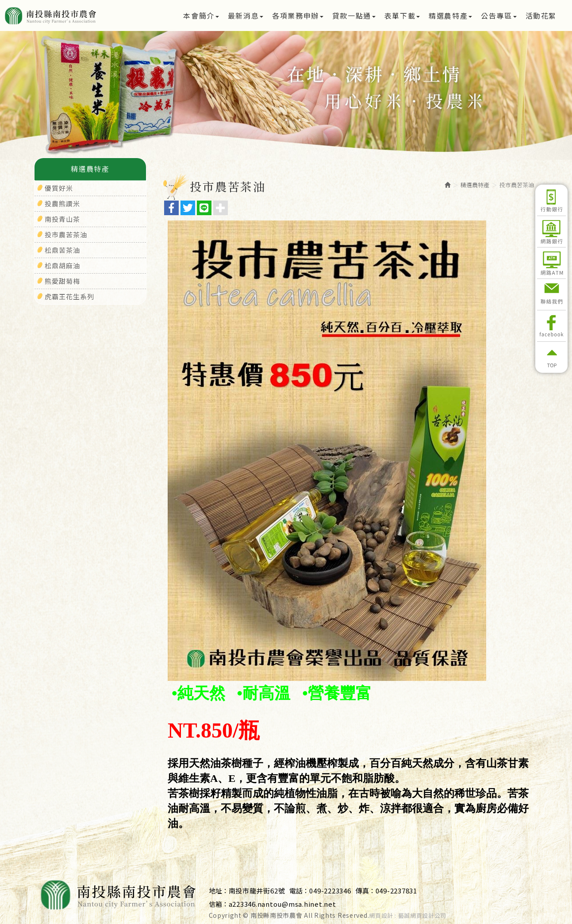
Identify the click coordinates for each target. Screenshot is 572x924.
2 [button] (286, 120)
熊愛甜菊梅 (62, 281)
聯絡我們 (551, 294)
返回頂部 (551, 357)
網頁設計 (381, 916)
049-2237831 (396, 891)
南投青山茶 (62, 219)
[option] (286, 95)
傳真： (366, 891)
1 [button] (273, 120)
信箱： (219, 904)
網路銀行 (551, 232)
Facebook (551, 326)
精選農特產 (475, 185)
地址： (219, 891)
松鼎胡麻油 (62, 265)
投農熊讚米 (62, 203)
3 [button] (299, 120)
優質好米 (59, 188)
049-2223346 (330, 891)
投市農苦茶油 (66, 234)
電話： (299, 891)
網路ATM (551, 263)
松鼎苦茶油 (62, 250)
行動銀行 (551, 200)
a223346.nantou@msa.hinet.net (282, 904)
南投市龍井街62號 (257, 891)
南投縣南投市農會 (81, 15)
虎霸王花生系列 (69, 296)
